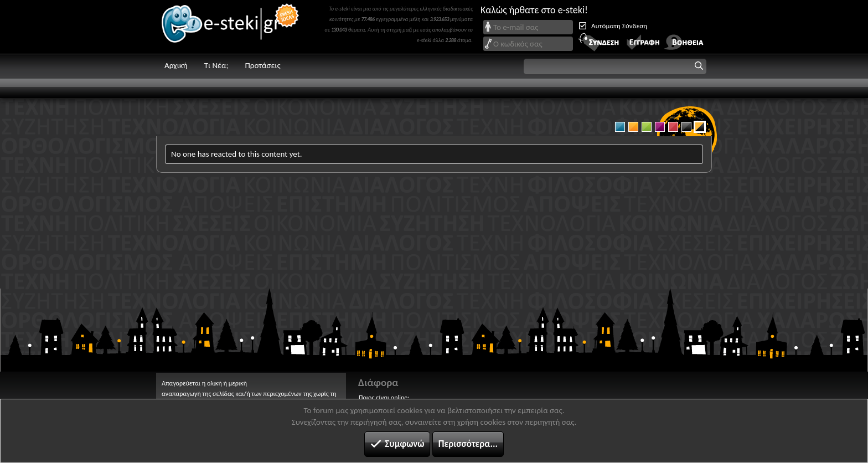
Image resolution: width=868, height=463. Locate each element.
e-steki (231, 27)
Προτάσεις (262, 65)
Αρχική (176, 65)
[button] (615, 66)
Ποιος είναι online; (384, 398)
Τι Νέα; (216, 65)
